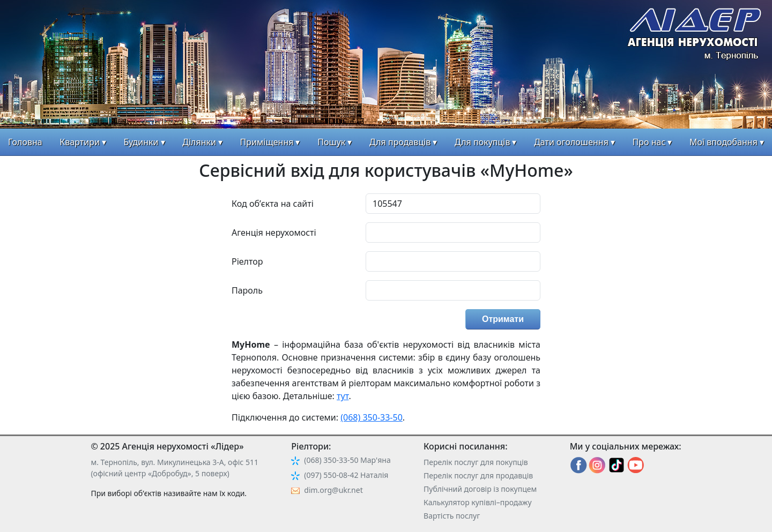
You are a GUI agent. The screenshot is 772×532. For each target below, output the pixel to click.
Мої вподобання (723, 142)
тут (343, 396)
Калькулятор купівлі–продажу (478, 502)
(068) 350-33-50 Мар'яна (347, 460)
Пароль (247, 290)
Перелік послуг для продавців (478, 475)
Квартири (80, 142)
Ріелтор (247, 261)
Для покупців (482, 142)
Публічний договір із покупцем (480, 489)
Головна (25, 142)
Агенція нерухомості (274, 233)
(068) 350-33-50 (372, 417)
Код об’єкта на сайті (273, 204)
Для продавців (400, 142)
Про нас (649, 142)
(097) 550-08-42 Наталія (346, 475)
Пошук (331, 142)
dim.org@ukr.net (333, 490)
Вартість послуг (452, 516)
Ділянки (199, 142)
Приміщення (267, 142)
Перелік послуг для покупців (476, 462)
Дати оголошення (571, 142)
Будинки (141, 142)
